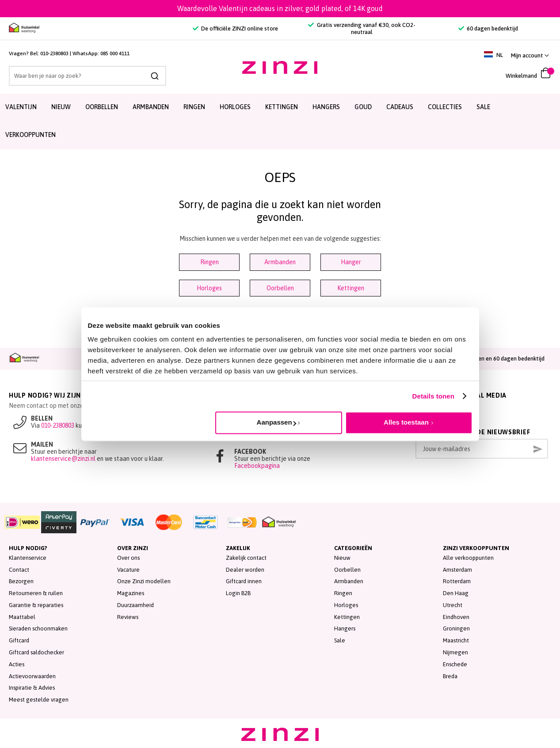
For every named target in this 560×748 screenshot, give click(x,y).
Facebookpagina (257, 466)
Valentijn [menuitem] (21, 107)
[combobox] (88, 76)
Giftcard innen (244, 581)
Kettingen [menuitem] (282, 107)
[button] (530, 55)
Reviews (128, 617)
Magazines (131, 593)
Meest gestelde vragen (39, 700)
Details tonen (433, 396)
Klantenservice (28, 558)
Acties (17, 664)
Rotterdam (457, 581)
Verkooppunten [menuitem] (30, 135)
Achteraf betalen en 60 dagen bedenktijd (488, 359)
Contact (19, 570)
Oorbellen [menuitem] (102, 107)
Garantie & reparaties (36, 605)
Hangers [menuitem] (326, 107)
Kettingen (351, 288)
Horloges (209, 288)
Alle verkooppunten (468, 558)
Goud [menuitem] (363, 107)
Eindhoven (456, 617)
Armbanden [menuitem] (151, 107)
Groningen (456, 628)
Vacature (128, 570)
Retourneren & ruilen (36, 593)
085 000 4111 (115, 53)
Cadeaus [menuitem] (400, 107)
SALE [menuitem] (483, 107)
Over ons (128, 558)
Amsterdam (457, 570)
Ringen (210, 262)
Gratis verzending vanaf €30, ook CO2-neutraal (362, 28)
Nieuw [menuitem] (61, 107)
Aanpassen (276, 422)
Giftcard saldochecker (36, 652)
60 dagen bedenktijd (488, 28)
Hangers (345, 628)
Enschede (455, 664)
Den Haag (456, 593)
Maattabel (22, 617)
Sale (340, 640)
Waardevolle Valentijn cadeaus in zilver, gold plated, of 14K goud (280, 8)
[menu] (280, 122)
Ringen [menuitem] (194, 107)
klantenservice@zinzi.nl (63, 459)
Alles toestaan (406, 422)
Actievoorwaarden (32, 676)
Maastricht (456, 640)
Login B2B (238, 593)
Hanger (351, 262)
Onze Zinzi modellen (144, 581)
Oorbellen (280, 288)
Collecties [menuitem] (445, 107)
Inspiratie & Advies (32, 688)
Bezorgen (21, 581)
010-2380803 (54, 53)
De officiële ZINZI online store (235, 28)
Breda (450, 676)
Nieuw (342, 558)
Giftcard (19, 640)
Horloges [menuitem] (235, 107)
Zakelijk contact (246, 558)
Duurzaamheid (135, 605)
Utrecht (453, 605)
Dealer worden (245, 570)
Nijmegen (455, 652)
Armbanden (280, 262)
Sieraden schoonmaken (38, 628)
